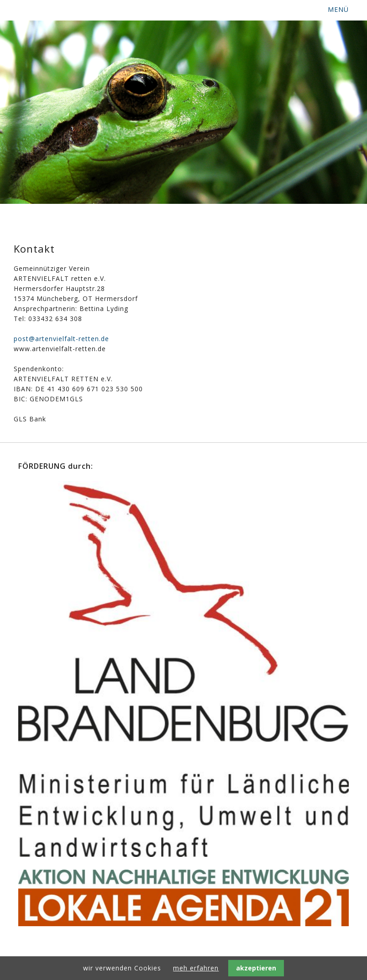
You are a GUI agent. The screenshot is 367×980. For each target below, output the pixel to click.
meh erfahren (196, 968)
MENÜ (338, 9)
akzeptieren (256, 968)
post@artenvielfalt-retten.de (61, 339)
